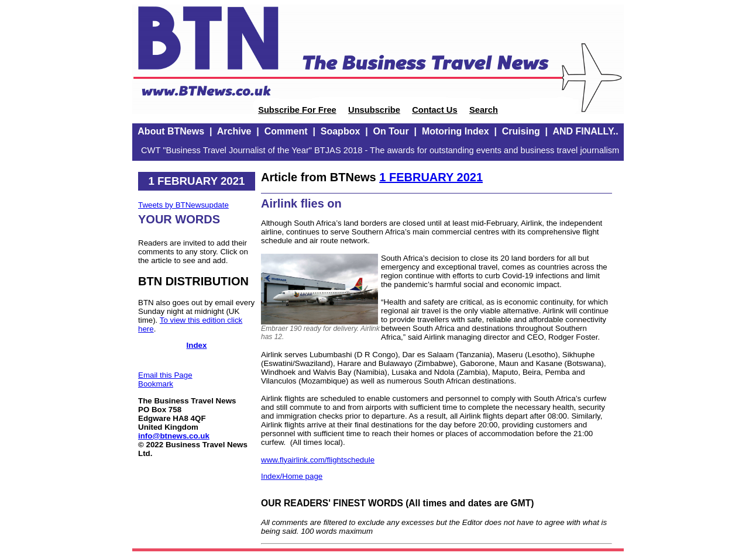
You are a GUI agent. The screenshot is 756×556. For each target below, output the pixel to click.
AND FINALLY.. (585, 131)
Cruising (521, 131)
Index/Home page (292, 476)
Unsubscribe (374, 110)
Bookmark (156, 384)
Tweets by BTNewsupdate (183, 205)
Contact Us (434, 110)
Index (197, 345)
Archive (234, 131)
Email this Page (165, 375)
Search (484, 110)
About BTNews (171, 131)
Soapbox (341, 131)
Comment (286, 131)
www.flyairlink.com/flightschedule (318, 460)
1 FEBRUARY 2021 (431, 177)
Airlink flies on (301, 203)
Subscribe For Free (297, 110)
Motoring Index (456, 131)
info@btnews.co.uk (174, 436)
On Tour (391, 131)
